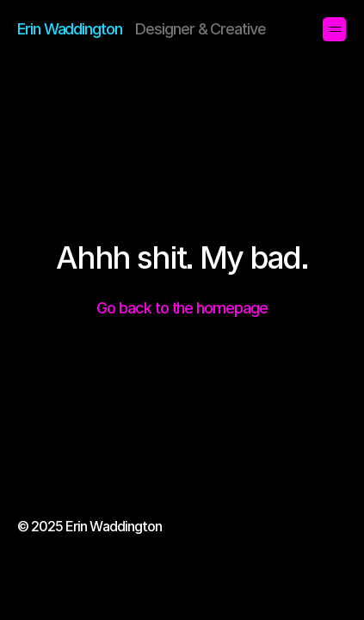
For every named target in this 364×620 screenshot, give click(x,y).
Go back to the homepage (182, 308)
